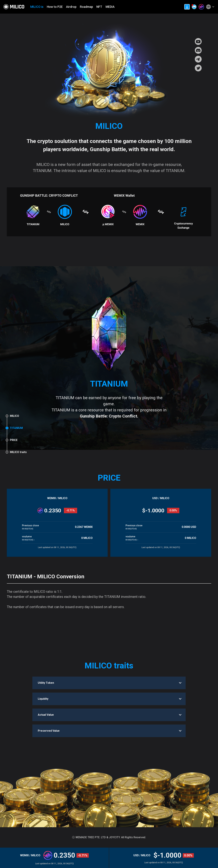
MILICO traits (18, 452)
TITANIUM (16, 428)
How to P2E (55, 7)
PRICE (14, 440)
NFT (99, 7)
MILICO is (37, 7)
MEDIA (110, 7)
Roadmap (86, 7)
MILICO (14, 416)
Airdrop (71, 7)
